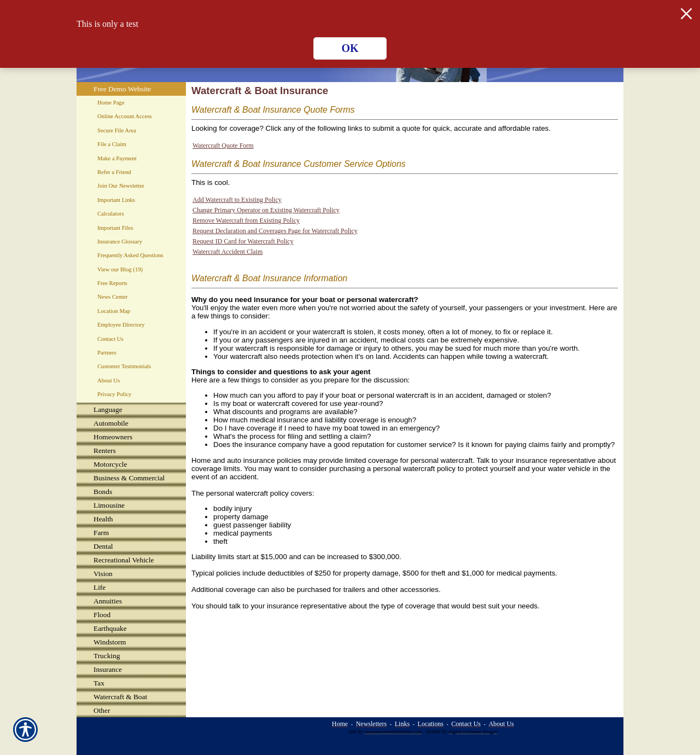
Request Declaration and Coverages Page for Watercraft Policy (275, 231)
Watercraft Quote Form (223, 146)
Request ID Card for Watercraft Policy (243, 241)
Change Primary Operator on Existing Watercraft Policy (266, 210)
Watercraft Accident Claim (227, 252)
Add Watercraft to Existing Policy (237, 200)
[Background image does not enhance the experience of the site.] (131, 410)
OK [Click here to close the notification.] (350, 48)
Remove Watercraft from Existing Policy (246, 220)
